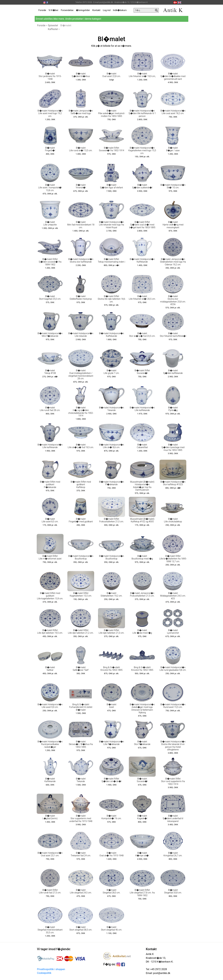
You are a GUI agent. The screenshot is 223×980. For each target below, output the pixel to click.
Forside (42, 10)
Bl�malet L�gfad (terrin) (50, 817)
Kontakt (96, 10)
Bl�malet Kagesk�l (142, 817)
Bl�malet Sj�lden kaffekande (173, 372)
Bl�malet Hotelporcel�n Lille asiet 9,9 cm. (50, 706)
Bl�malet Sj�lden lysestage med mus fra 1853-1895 (173, 447)
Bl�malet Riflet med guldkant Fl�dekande (50, 485)
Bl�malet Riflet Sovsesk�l (142, 372)
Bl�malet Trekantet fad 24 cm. (81, 854)
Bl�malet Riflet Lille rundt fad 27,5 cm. (50, 891)
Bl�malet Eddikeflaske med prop (81, 298)
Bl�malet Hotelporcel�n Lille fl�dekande (111, 743)
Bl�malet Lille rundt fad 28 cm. (50, 409)
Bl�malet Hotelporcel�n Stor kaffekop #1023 (173, 483)
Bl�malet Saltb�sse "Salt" (81, 669)
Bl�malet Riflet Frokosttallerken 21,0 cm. (111, 520)
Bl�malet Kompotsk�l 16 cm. (111, 817)
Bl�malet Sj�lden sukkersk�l (142, 186)
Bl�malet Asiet (112, 706)
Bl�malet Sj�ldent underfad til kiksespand (173, 819)
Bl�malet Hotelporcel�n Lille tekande (81, 335)
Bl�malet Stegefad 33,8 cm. (173, 891)
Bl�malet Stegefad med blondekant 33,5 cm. (50, 930)
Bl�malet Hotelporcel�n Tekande (111, 409)
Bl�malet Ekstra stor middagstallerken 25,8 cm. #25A (173, 300)
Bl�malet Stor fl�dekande (142, 743)
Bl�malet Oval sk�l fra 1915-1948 (111, 854)
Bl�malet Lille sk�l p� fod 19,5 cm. (81, 446)
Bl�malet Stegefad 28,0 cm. (111, 891)
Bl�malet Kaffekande (50, 780)
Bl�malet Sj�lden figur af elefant (111, 186)
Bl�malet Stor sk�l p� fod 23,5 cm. (142, 335)
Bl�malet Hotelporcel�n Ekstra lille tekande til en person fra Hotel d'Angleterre (173, 746)
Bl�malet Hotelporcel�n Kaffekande (142, 261)
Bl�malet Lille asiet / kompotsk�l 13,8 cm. (50, 188)
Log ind (107, 10)
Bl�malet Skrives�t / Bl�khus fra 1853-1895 (81, 744)
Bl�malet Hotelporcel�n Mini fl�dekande (50, 335)
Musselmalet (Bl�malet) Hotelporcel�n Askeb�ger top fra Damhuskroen (142, 486)
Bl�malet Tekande (81, 780)
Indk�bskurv (120, 10)
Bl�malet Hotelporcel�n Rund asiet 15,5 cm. (173, 706)
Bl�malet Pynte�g (173, 409)
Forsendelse (67, 10)
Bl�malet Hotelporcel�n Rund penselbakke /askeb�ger (50, 744)
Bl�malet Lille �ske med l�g (142, 632)
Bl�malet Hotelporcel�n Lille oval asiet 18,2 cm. (173, 112)
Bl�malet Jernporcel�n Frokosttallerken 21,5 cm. (142, 595)
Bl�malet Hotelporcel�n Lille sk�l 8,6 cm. (111, 446)
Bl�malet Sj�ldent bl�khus (81, 75)
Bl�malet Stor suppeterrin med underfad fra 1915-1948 (81, 819)
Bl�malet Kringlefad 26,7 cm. (173, 854)
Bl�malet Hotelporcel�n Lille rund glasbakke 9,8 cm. (173, 669)
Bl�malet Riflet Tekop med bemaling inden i (112, 261)
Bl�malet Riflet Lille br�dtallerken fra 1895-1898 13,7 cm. (173, 559)
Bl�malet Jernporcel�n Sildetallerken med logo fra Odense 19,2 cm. (173, 262)
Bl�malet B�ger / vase (173, 149)
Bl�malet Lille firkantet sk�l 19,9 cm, (142, 75)
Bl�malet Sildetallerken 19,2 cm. (111, 595)
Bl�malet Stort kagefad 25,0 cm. (50, 298)
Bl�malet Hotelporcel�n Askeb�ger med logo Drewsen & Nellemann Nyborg (142, 709)
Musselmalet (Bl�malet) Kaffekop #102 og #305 (142, 520)
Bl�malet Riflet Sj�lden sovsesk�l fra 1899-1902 (50, 262)
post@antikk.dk (161, 973)
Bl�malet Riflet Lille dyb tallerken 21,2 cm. (81, 632)
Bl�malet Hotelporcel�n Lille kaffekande (142, 409)
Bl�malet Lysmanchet (173, 632)
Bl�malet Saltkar (50, 669)
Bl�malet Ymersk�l (81, 186)
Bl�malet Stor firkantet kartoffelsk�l (173, 335)
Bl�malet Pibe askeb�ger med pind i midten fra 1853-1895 (111, 113)
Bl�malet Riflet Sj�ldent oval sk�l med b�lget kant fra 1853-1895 (142, 225)
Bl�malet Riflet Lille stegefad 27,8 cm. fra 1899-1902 (142, 893)
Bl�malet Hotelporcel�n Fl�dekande (111, 483)
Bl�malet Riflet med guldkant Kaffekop (81, 485)
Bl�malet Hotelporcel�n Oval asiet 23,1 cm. (50, 854)
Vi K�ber (54, 10)
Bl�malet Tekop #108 (50, 372)
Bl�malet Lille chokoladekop (173, 520)
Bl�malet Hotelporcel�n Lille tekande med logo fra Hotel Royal (111, 225)
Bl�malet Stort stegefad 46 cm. (111, 929)
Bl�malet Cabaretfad (142, 446)
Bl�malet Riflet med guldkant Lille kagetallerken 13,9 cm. (50, 596)
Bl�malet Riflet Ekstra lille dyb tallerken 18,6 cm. (112, 299)
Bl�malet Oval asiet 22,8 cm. (112, 75)
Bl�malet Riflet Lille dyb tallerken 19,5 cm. (50, 632)
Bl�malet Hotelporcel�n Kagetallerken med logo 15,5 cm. (142, 151)
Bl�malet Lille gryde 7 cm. (111, 372)
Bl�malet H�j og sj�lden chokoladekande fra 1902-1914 (81, 412)
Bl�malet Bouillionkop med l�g (142, 557)
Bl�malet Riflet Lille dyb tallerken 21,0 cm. (111, 632)
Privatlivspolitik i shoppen (51, 969)
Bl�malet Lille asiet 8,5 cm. (50, 520)
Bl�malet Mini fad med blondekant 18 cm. (81, 225)
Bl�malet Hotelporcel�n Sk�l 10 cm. (173, 186)
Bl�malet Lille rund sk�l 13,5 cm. (81, 149)
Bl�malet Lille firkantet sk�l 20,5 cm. (142, 298)
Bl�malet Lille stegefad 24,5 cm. (81, 891)
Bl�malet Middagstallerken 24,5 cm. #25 (173, 596)
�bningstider (83, 10)
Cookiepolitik (44, 973)
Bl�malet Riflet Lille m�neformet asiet (50, 557)
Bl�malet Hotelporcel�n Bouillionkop (81, 557)
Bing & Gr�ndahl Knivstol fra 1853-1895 (111, 669)
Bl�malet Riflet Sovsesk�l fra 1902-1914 (112, 149)
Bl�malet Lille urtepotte (50, 223)
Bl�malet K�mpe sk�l (142, 854)
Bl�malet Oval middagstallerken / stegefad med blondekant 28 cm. (81, 375)
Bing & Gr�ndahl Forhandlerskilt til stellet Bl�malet (81, 707)
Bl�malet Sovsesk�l (142, 780)
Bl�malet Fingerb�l (50, 149)
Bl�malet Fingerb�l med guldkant (81, 520)
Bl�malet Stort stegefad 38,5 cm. (81, 929)
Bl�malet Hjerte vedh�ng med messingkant (173, 225)
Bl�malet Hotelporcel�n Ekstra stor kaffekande (81, 261)
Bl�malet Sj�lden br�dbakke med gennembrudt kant (173, 76)
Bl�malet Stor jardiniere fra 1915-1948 (50, 76)
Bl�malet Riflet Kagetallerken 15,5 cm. (81, 595)
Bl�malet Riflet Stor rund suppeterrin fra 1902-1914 (173, 781)
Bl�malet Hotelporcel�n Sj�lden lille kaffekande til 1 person (142, 113)
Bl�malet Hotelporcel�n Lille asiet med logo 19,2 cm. (50, 113)
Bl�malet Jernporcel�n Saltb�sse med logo (81, 112)
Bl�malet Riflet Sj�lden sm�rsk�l (112, 780)
